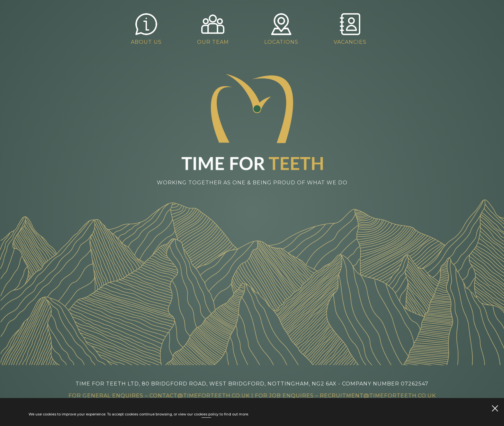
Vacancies (354, 29)
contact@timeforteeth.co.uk (200, 396)
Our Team (216, 29)
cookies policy (206, 415)
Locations (285, 29)
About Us (150, 29)
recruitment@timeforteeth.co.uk (378, 396)
